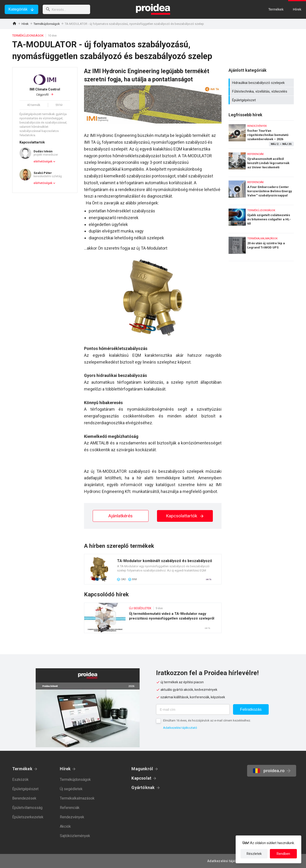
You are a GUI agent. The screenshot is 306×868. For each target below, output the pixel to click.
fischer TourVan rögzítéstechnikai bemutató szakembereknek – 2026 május (261, 133)
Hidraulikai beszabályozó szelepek (262, 83)
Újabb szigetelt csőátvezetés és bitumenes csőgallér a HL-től (261, 218)
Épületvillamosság (27, 808)
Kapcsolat (141, 778)
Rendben (283, 854)
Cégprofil (45, 92)
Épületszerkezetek (28, 817)
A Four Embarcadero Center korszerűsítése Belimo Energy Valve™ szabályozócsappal (261, 190)
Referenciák (70, 808)
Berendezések (24, 798)
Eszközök (20, 780)
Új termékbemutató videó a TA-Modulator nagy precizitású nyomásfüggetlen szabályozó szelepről (153, 618)
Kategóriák (18, 9)
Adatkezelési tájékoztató (180, 728)
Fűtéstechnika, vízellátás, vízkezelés (262, 91)
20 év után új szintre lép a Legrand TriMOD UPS (261, 247)
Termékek (22, 769)
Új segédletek (71, 789)
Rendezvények (72, 817)
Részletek (254, 854)
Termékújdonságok (47, 24)
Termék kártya (153, 569)
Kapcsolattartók (185, 516)
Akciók (65, 826)
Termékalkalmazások (77, 798)
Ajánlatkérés (120, 516)
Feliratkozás (251, 709)
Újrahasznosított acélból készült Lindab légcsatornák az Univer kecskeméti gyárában (261, 162)
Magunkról (142, 769)
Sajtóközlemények (75, 836)
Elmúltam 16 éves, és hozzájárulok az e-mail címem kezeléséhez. (207, 720)
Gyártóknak (143, 787)
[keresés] (68, 9)
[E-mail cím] (193, 709)
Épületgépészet (262, 100)
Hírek (25, 24)
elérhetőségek (43, 162)
